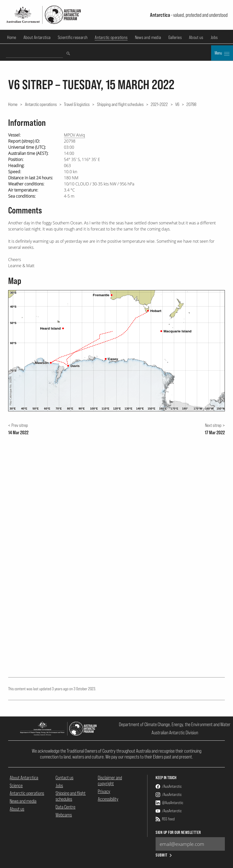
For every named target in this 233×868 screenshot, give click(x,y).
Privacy (104, 791)
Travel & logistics (77, 104)
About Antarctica (37, 37)
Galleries (175, 37)
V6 (177, 104)
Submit (164, 855)
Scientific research (73, 37)
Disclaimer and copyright (110, 781)
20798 (191, 104)
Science (16, 785)
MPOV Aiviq (74, 135)
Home (12, 37)
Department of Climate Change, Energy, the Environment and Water (175, 724)
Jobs (214, 37)
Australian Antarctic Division (175, 733)
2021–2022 (159, 104)
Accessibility (108, 799)
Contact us (64, 778)
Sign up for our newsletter (178, 832)
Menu (222, 53)
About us (196, 37)
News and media (148, 37)
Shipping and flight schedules (120, 104)
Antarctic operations (111, 37)
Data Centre (65, 807)
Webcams (64, 815)
